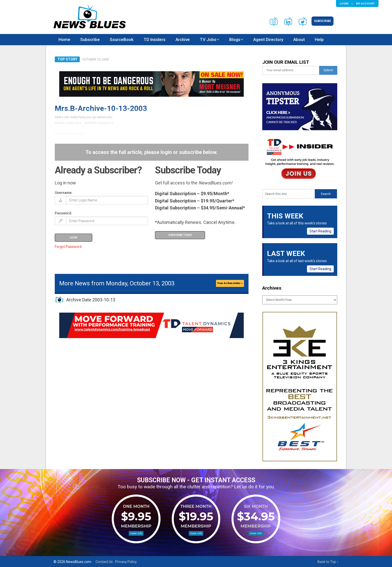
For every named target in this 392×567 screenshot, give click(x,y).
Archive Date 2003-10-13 (91, 300)
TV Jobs (208, 39)
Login (344, 3)
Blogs (235, 39)
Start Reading (320, 231)
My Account (365, 3)
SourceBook (122, 39)
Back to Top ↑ (328, 562)
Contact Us (104, 562)
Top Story (67, 59)
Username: (64, 193)
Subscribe (322, 21)
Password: (63, 213)
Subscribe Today (180, 235)
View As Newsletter (230, 283)
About (299, 39)
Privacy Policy (126, 562)
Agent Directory (268, 39)
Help (319, 39)
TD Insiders (154, 39)
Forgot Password (68, 247)
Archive (183, 39)
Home (64, 39)
